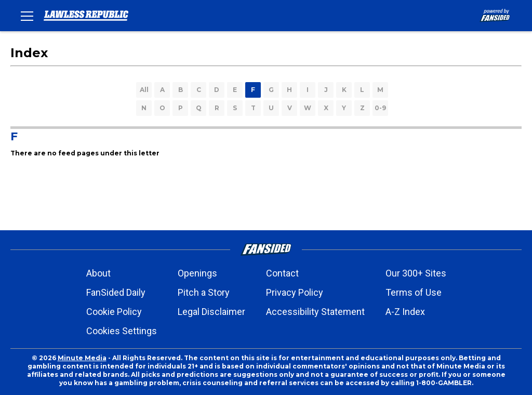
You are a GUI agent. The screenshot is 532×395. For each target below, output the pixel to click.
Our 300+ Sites (416, 273)
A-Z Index (405, 312)
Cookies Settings (122, 331)
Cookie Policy (114, 312)
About (98, 273)
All (144, 90)
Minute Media (82, 358)
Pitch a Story (204, 292)
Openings (197, 273)
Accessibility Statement (315, 312)
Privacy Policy (295, 292)
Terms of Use (414, 292)
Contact (282, 273)
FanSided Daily (116, 292)
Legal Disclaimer (211, 312)
